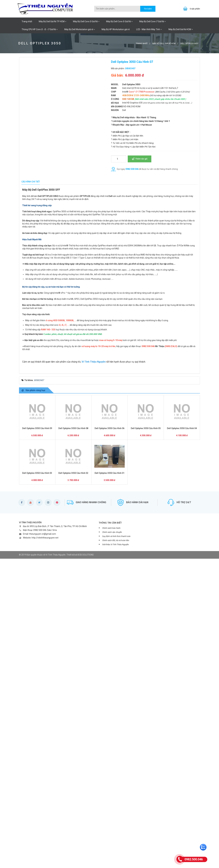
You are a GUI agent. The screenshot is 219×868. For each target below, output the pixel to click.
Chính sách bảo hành (111, 837)
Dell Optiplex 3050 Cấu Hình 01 (109, 782)
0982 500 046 (132, 169)
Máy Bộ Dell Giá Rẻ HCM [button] (181, 29)
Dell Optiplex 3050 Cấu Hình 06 (109, 738)
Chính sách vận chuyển (112, 841)
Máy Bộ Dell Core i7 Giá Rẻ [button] (153, 21)
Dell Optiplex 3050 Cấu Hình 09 (37, 738)
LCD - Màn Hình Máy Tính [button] (149, 29)
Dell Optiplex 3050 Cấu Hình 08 (73, 738)
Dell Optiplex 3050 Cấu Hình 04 (182, 738)
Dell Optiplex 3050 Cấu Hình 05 (146, 738)
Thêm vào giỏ (140, 159)
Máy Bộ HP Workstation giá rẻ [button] (116, 29)
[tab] (31, 182)
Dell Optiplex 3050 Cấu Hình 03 (37, 782)
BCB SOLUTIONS (86, 864)
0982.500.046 (194, 859)
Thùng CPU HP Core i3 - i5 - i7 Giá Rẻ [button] (40, 29)
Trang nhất (27, 21)
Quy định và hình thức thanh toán (116, 846)
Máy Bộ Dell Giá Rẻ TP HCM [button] (53, 21)
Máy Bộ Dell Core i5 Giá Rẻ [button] (119, 21)
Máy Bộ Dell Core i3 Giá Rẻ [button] (86, 21)
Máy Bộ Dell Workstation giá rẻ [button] (80, 29)
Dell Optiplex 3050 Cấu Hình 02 (73, 782)
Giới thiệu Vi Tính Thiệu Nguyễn (116, 854)
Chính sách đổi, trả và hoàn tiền (116, 850)
